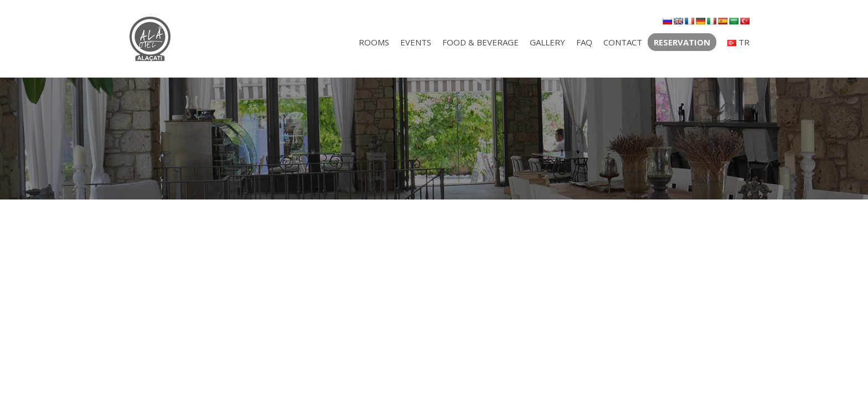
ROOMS (374, 42)
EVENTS (416, 42)
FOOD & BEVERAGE (480, 42)
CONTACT (623, 42)
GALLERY (547, 42)
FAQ (584, 42)
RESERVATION (682, 42)
